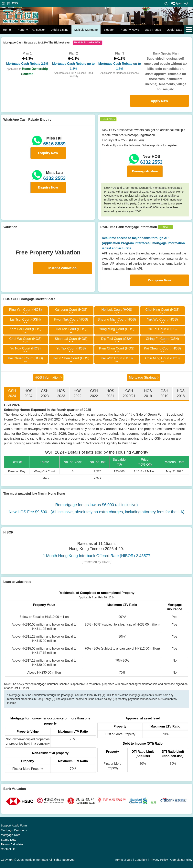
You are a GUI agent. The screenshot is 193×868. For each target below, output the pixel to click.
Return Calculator (12, 844)
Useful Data (175, 30)
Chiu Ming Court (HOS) (162, 358)
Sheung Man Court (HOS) (117, 319)
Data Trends (153, 30)
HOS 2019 (148, 393)
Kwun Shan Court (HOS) (71, 358)
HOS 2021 (110, 393)
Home (7, 30)
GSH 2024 (12, 393)
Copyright (141, 860)
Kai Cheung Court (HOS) (162, 348)
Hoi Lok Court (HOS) (117, 310)
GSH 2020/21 (129, 393)
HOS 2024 (28, 393)
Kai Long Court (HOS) (71, 310)
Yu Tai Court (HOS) (162, 329)
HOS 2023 (61, 393)
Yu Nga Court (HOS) (25, 348)
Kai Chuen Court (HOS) (25, 358)
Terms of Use (123, 860)
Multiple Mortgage (86, 30)
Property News (129, 30)
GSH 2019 (164, 393)
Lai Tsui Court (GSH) (25, 319)
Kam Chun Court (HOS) (117, 348)
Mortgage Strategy (143, 378)
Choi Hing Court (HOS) (162, 310)
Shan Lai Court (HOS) (71, 339)
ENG (15, 3)
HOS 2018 (181, 393)
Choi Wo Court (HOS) (25, 339)
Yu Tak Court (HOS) (71, 348)
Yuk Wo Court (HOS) (162, 319)
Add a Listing (60, 30)
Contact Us (8, 849)
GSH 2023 (45, 393)
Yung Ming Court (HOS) (117, 329)
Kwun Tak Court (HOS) (71, 319)
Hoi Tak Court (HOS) (71, 329)
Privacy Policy (159, 860)
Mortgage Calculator (14, 830)
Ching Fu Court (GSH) (162, 339)
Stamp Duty (8, 840)
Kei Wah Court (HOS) (117, 358)
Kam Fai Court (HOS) (25, 329)
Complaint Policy (181, 860)
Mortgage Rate (11, 835)
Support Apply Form (14, 825)
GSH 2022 (94, 393)
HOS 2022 (78, 393)
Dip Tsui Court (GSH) (117, 339)
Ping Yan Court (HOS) (25, 310)
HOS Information (47, 378)
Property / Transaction (31, 30)
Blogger (109, 30)
